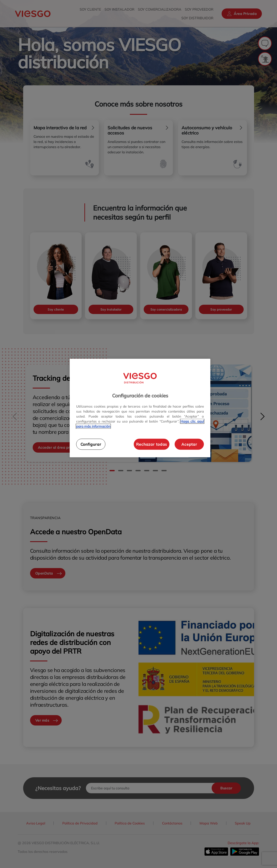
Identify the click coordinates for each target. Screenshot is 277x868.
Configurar (91, 444)
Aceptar (189, 444)
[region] (140, 408)
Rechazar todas (152, 444)
